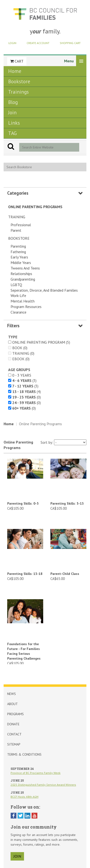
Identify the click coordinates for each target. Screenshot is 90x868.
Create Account (38, 43)
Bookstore (19, 81)
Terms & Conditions (24, 754)
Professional (21, 225)
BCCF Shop (45, 14)
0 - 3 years (22, 375)
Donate (13, 724)
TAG (12, 133)
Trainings (18, 92)
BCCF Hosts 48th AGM (24, 797)
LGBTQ (16, 285)
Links (14, 123)
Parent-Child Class (65, 574)
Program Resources (26, 307)
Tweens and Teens (25, 268)
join (17, 856)
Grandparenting (23, 279)
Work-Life (18, 296)
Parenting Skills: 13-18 (25, 574)
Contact (14, 734)
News (12, 694)
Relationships (21, 274)
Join (12, 113)
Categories (18, 193)
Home (15, 71)
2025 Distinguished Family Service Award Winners (43, 785)
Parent (16, 230)
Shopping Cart (70, 43)
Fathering (18, 252)
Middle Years (21, 263)
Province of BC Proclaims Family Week (36, 773)
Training (17, 217)
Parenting (18, 246)
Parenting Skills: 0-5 (23, 503)
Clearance (18, 312)
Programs (15, 714)
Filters (13, 326)
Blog (13, 102)
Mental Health (23, 301)
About (12, 704)
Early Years (19, 257)
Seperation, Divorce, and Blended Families (44, 290)
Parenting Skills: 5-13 (67, 503)
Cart (17, 61)
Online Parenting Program (39, 342)
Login (12, 43)
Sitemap (14, 744)
